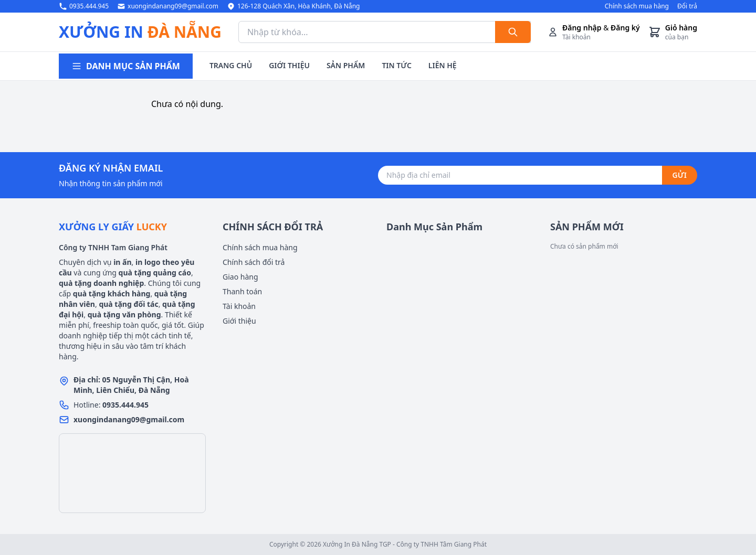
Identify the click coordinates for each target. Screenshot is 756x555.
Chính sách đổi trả (254, 262)
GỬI (680, 175)
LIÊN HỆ (443, 65)
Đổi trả (687, 6)
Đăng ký (625, 28)
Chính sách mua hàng (637, 6)
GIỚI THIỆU (289, 65)
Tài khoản (239, 306)
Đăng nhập (582, 28)
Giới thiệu (239, 321)
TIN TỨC (396, 65)
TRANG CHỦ (231, 65)
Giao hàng (240, 277)
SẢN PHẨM (346, 65)
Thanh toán (242, 291)
